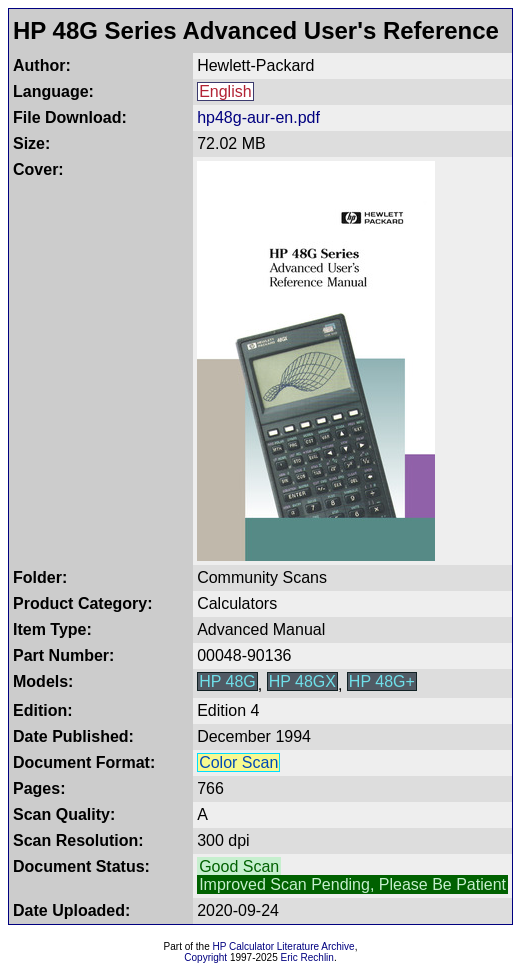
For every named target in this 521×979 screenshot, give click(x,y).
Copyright (205, 957)
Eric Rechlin (307, 957)
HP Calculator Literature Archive (284, 946)
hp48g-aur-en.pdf (258, 117)
